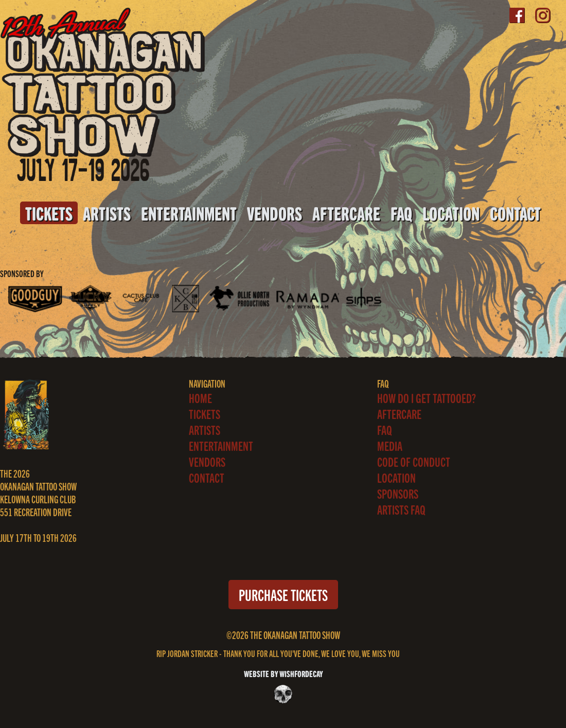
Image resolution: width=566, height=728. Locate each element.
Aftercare (346, 213)
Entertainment (189, 213)
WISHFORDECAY (300, 673)
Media (390, 445)
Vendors (275, 213)
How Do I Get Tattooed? (427, 398)
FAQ (401, 213)
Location (451, 213)
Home (200, 398)
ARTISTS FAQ (401, 509)
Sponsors (398, 493)
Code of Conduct (414, 461)
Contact (515, 213)
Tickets (49, 213)
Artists (107, 213)
